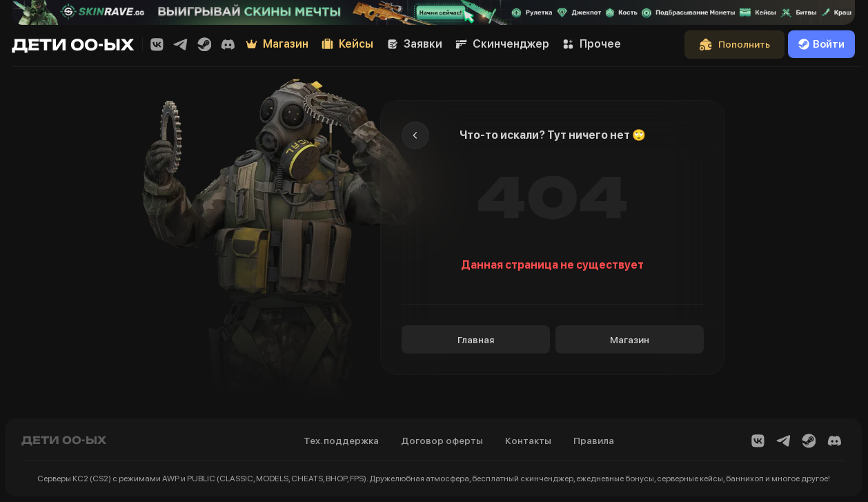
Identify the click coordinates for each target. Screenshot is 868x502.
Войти (821, 44)
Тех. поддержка (341, 441)
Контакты (528, 441)
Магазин (630, 340)
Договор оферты (442, 441)
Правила (594, 441)
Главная (476, 340)
